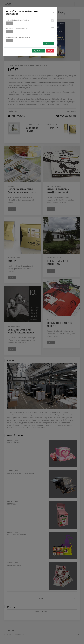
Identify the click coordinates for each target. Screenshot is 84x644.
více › (10, 23)
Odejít (50, 51)
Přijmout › (49, 44)
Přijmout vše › (38, 51)
